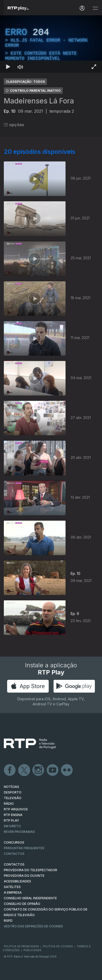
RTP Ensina (13, 815)
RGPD (8, 921)
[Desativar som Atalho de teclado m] (20, 67)
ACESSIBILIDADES (17, 881)
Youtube (53, 770)
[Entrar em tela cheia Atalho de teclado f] (94, 67)
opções (14, 125)
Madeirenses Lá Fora (39, 101)
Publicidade (32, 950)
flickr (67, 770)
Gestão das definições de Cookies (33, 926)
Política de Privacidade (21, 946)
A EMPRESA (13, 893)
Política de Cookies (58, 946)
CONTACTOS (14, 864)
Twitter (24, 770)
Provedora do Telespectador (30, 870)
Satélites (12, 887)
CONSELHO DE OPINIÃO (22, 904)
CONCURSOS (14, 842)
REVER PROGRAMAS (19, 832)
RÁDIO (9, 804)
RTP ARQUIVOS (16, 809)
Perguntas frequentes (24, 848)
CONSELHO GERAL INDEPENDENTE (30, 898)
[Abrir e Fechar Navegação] (95, 8)
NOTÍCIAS (11, 787)
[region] (51, 44)
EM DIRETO (12, 826)
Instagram (39, 770)
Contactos (14, 854)
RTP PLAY (11, 820)
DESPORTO (13, 792)
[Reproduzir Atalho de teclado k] (8, 67)
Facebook (10, 770)
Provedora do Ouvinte (24, 876)
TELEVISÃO (13, 798)
